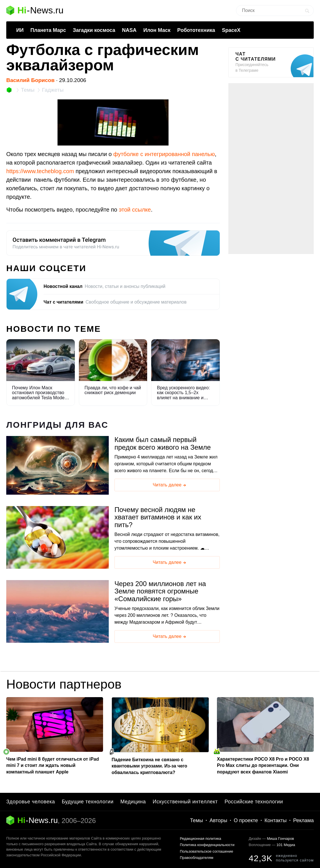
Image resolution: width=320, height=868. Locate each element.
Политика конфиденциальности (207, 845)
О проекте (246, 820)
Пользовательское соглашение (207, 851)
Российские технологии (254, 802)
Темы (197, 820)
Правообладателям (197, 858)
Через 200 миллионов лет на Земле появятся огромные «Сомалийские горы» (160, 591)
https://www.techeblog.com (40, 171)
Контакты (276, 820)
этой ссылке (135, 210)
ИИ (20, 30)
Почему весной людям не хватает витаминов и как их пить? (158, 517)
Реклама (303, 820)
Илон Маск (157, 30)
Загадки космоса (94, 30)
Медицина (133, 802)
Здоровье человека (31, 802)
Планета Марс (48, 30)
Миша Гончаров (280, 839)
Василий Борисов (30, 80)
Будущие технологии (88, 802)
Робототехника (196, 30)
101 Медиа (286, 845)
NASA (129, 30)
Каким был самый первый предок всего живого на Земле (163, 443)
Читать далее (170, 485)
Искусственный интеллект (185, 802)
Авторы (218, 820)
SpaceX (231, 30)
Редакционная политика (201, 839)
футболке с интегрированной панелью (164, 154)
